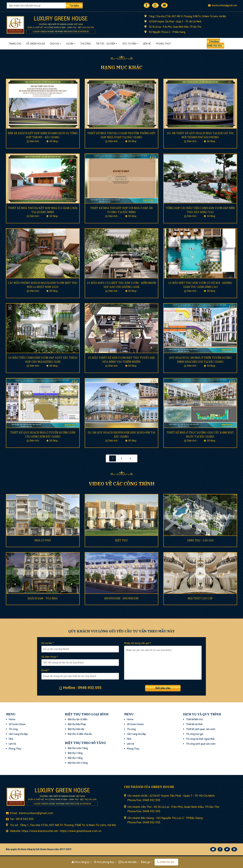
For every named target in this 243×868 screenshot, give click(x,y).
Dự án (70, 44)
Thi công (85, 44)
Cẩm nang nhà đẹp (18, 734)
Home (12, 719)
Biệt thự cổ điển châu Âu (80, 734)
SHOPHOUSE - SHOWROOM (121, 598)
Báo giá (146, 862)
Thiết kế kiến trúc (194, 719)
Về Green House (36, 44)
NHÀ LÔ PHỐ (43, 540)
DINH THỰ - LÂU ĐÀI (200, 540)
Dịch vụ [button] (55, 44)
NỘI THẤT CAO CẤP (200, 598)
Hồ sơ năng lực (81, 862)
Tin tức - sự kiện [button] (105, 44)
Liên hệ (147, 44)
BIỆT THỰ (121, 540)
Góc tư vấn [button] (129, 44)
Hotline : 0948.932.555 (214, 44)
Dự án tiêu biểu (128, 862)
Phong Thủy (15, 749)
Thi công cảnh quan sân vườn (201, 744)
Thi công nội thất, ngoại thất (200, 739)
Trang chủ (15, 44)
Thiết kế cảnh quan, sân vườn (201, 729)
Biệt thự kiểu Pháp (77, 724)
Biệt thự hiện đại (76, 729)
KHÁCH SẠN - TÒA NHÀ (43, 598)
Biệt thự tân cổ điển (78, 719)
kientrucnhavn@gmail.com (223, 5)
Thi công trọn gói (195, 734)
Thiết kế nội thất (194, 724)
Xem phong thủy (104, 862)
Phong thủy (163, 44)
